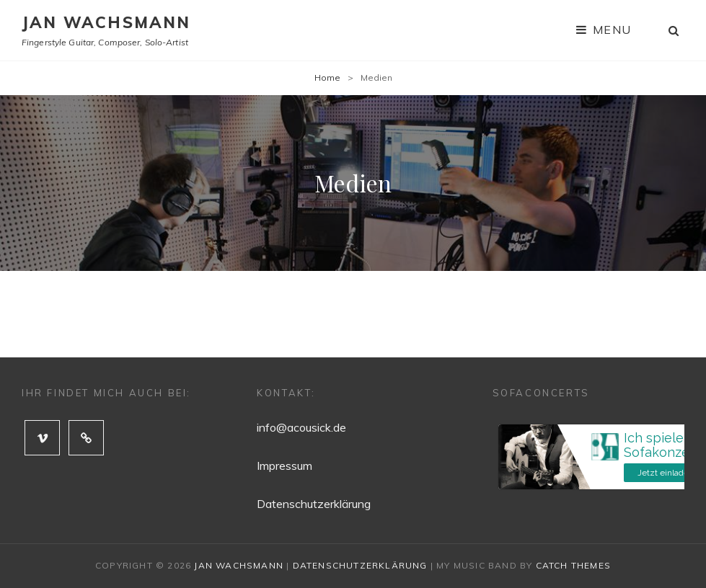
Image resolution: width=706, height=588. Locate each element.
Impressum (284, 465)
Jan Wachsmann (106, 22)
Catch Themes (573, 565)
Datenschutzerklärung (314, 504)
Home (327, 77)
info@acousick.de (301, 427)
